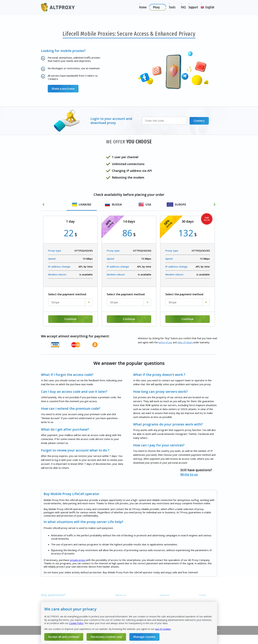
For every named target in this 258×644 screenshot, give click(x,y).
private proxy (78, 572)
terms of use (165, 342)
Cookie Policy (76, 623)
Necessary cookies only (106, 637)
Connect (199, 121)
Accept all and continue (64, 637)
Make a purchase (63, 89)
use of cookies (163, 629)
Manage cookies (144, 637)
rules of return (185, 342)
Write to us (143, 472)
